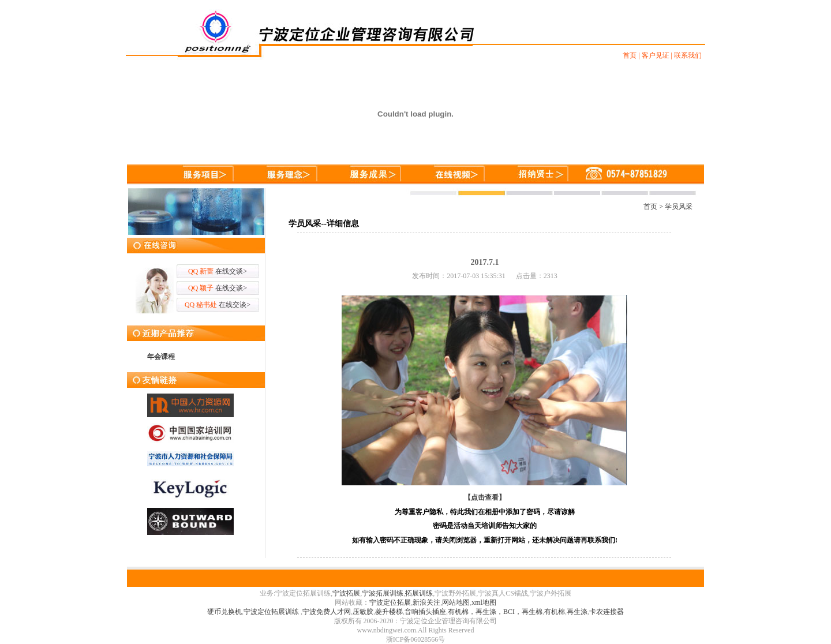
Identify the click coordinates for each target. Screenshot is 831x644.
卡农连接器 (607, 612)
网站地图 (456, 602)
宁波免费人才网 (327, 612)
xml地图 (484, 602)
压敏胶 (363, 612)
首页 (650, 207)
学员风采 (679, 207)
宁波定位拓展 (390, 602)
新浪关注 (426, 602)
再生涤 (577, 612)
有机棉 (555, 612)
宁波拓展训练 (383, 593)
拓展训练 (419, 593)
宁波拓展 (346, 593)
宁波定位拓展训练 (272, 612)
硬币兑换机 (224, 612)
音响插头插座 (425, 612)
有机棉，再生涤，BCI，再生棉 (495, 612)
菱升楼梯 (389, 612)
